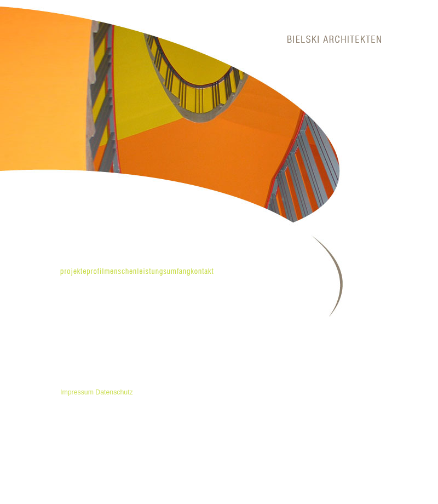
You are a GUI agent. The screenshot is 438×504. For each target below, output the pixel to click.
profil (95, 272)
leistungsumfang (164, 272)
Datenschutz (114, 392)
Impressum (77, 392)
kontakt (202, 272)
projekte (73, 272)
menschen (120, 272)
